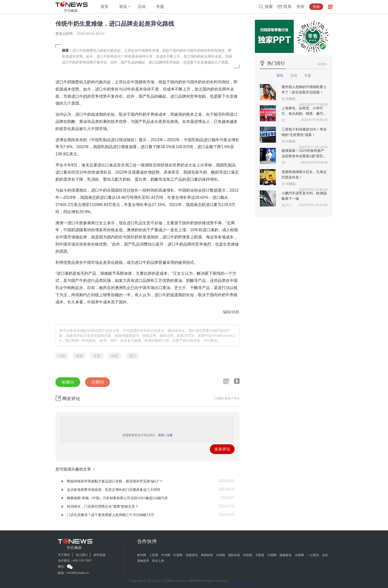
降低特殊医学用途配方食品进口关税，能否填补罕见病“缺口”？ (115, 481)
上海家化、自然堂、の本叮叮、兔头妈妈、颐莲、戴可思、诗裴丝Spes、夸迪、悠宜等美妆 (304, 111)
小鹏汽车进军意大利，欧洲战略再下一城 (304, 196)
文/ (284, 120)
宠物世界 (143, 561)
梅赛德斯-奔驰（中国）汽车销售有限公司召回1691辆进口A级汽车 (117, 498)
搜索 (269, 7)
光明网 (220, 555)
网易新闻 (207, 555)
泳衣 (325, 555)
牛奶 (62, 356)
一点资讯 (313, 555)
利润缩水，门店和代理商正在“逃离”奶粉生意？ (103, 506)
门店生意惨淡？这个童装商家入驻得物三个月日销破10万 (110, 515)
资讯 (123, 7)
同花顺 (248, 555)
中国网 (272, 555)
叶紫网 (178, 555)
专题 (160, 7)
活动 (142, 7)
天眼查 (260, 555)
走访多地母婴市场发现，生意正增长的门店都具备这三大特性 (114, 489)
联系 (288, 7)
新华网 (142, 555)
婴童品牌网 (64, 34)
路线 (79, 356)
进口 (132, 356)
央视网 (299, 555)
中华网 (166, 555)
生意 (97, 356)
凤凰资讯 (192, 555)
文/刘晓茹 (289, 99)
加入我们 (82, 555)
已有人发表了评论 (227, 398)
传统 (115, 356)
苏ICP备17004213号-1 (244, 581)
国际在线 (234, 555)
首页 (104, 7)
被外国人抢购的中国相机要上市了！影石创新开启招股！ (304, 89)
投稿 (316, 7)
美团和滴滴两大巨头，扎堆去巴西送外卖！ (304, 174)
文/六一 (287, 205)
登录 (300, 7)
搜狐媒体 (286, 555)
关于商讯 (64, 555)
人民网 (154, 555)
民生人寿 (158, 561)
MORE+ (323, 64)
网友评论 (71, 398)
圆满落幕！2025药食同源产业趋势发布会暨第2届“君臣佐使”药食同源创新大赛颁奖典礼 (304, 153)
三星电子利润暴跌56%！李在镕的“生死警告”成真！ (304, 132)
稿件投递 (99, 555)
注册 (170, 435)
